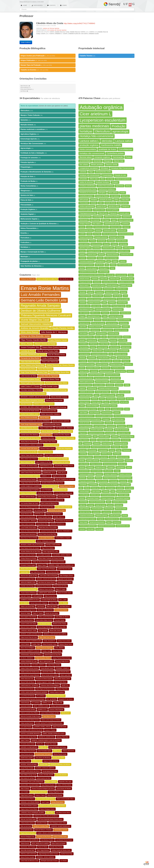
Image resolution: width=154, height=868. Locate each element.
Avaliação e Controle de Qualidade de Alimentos (48, 224)
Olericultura (48, 111)
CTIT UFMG (146, 863)
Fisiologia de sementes (48, 158)
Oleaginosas (48, 191)
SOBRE (63, 5)
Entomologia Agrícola (48, 139)
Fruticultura (48, 242)
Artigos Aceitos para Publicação (48, 56)
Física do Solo (48, 200)
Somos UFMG (112, 4)
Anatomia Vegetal (48, 214)
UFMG (129, 5)
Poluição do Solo (48, 177)
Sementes (48, 120)
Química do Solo (48, 195)
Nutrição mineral (48, 125)
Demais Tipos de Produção (48, 65)
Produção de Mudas (48, 181)
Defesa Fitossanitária (48, 228)
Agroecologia (48, 148)
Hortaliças (48, 247)
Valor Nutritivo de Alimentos (48, 266)
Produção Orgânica (48, 209)
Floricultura (48, 238)
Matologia (48, 257)
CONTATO (51, 5)
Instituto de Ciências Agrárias (51, 28)
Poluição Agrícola (48, 162)
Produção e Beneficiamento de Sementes (48, 172)
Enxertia (48, 233)
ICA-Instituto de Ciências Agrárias (57, 30)
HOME (24, 5)
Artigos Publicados (48, 60)
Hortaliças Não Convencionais (48, 144)
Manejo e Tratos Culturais (48, 115)
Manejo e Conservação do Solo (48, 252)
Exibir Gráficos (26, 42)
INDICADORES (37, 5)
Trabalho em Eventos (48, 70)
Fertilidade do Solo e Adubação (48, 153)
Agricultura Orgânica (48, 134)
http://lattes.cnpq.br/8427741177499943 (79, 23)
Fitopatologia (48, 167)
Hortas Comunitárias (48, 186)
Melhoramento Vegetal (48, 219)
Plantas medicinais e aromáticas (48, 129)
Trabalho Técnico (106, 56)
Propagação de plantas (48, 261)
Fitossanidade (48, 205)
